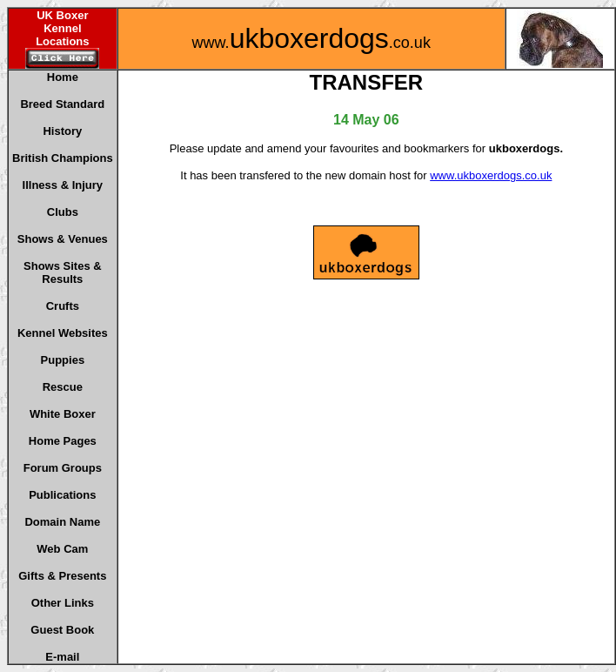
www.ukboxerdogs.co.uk (491, 175)
